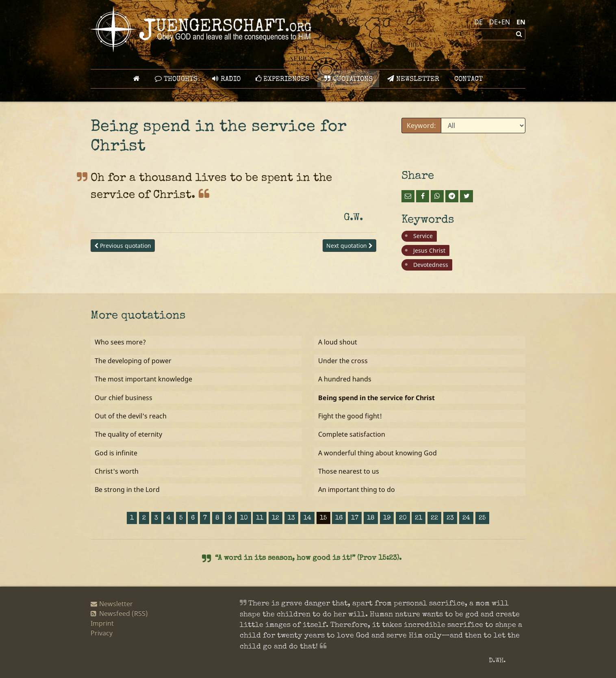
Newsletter (413, 79)
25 (482, 518)
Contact (469, 79)
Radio (226, 79)
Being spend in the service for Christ (376, 398)
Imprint (102, 623)
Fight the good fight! (350, 416)
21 (419, 518)
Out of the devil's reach (131, 416)
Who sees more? (120, 342)
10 (244, 518)
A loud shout (338, 342)
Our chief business (124, 398)
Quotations (348, 79)
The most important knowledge (143, 379)
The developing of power (133, 361)
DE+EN (500, 22)
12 (275, 518)
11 (260, 518)
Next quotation (349, 246)
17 (355, 518)
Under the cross (343, 361)
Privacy (102, 633)
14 (307, 518)
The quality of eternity (128, 434)
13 (291, 518)
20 (403, 518)
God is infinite (116, 453)
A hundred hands (345, 379)
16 (339, 518)
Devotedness (431, 265)
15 (323, 518)
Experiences (282, 79)
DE (478, 22)
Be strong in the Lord (127, 490)
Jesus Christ (429, 250)
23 (450, 518)
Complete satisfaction (352, 434)
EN (521, 22)
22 (434, 518)
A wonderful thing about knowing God (377, 453)
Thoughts (176, 79)
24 (466, 518)
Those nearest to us (349, 471)
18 (371, 518)
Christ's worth (117, 471)
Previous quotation (123, 246)
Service (423, 236)
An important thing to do (357, 490)
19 (387, 518)
